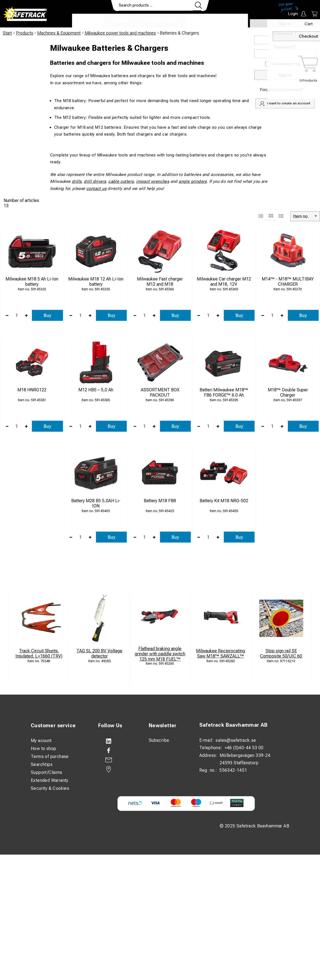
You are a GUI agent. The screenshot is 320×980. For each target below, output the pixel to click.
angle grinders (193, 181)
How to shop (43, 749)
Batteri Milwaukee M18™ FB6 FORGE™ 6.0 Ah (224, 392)
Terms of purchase (50, 756)
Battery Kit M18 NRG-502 (224, 501)
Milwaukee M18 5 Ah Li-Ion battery (32, 282)
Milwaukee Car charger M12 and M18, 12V (224, 282)
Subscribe (159, 740)
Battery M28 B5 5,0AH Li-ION (96, 503)
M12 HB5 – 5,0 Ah (96, 390)
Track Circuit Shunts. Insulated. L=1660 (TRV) (39, 653)
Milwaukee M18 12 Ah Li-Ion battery (96, 282)
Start (7, 33)
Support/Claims (47, 772)
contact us (96, 189)
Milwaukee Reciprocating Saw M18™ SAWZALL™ (220, 653)
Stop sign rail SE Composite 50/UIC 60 (281, 653)
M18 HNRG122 (32, 390)
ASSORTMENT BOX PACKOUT (160, 392)
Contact (200, 21)
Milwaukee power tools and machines (120, 33)
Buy (47, 315)
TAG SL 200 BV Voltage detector (99, 653)
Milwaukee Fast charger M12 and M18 (160, 282)
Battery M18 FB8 (160, 501)
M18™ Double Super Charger (288, 392)
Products (88, 21)
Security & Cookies (50, 788)
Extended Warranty (50, 780)
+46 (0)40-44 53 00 (244, 748)
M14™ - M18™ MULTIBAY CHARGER (288, 282)
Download (232, 21)
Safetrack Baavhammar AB (234, 725)
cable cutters (121, 181)
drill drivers (95, 181)
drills (77, 181)
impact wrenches (153, 181)
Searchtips (42, 764)
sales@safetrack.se (236, 740)
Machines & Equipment (59, 33)
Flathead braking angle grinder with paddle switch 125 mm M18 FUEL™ (160, 654)
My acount (41, 741)
